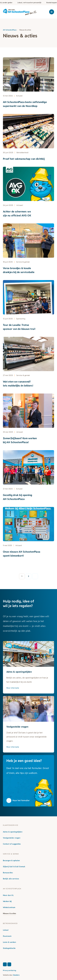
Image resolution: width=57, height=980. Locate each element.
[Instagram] (9, 964)
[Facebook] (5, 964)
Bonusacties (8, 873)
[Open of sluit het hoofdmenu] (52, 12)
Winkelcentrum (9, 907)
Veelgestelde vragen (12, 838)
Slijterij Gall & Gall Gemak (14, 867)
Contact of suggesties (12, 844)
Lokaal (6, 930)
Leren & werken (9, 942)
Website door (11, 975)
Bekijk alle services (11, 879)
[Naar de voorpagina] (20, 12)
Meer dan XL (8, 895)
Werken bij (7, 901)
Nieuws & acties (10, 913)
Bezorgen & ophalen (11, 860)
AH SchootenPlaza (10, 30)
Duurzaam (7, 936)
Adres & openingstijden (13, 832)
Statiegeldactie (9, 948)
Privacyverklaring (9, 970)
